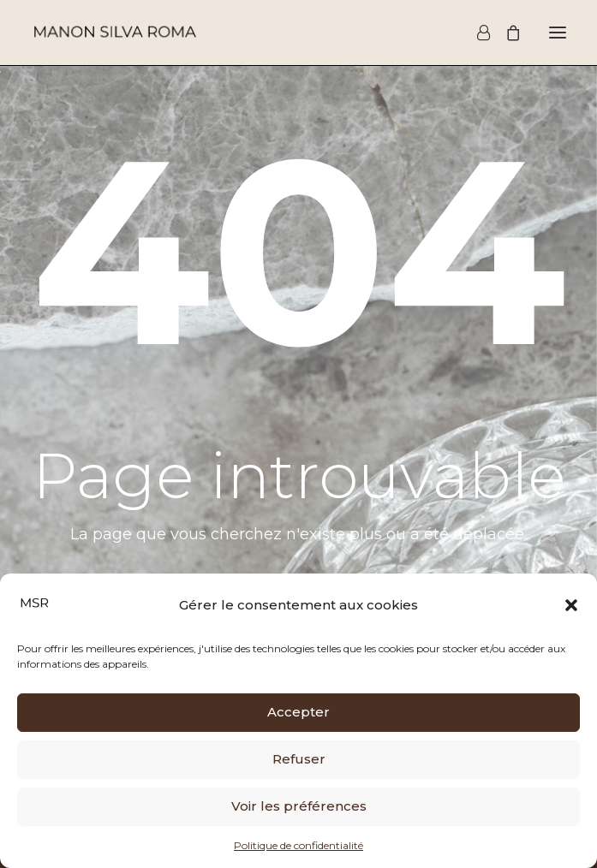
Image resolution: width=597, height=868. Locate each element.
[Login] (476, 33)
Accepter (298, 712)
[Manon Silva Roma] (114, 33)
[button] (571, 605)
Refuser (299, 759)
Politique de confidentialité (298, 845)
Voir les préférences (299, 806)
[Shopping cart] (505, 33)
